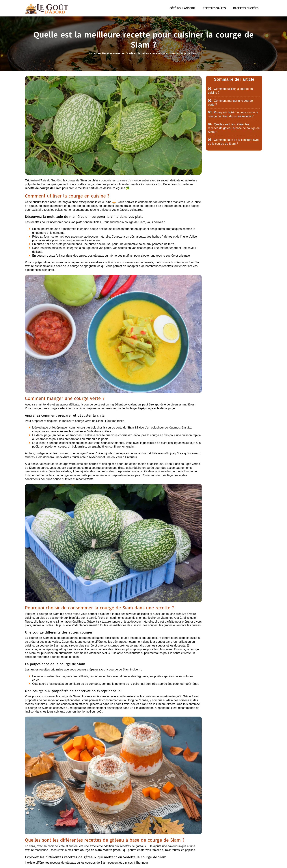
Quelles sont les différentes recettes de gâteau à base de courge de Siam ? (234, 128)
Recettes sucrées (246, 8)
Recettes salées (214, 8)
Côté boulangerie (182, 8)
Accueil (93, 54)
